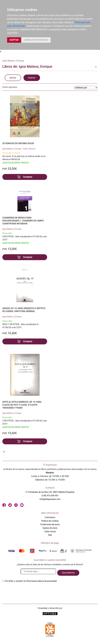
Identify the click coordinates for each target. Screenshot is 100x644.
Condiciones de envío (50, 524)
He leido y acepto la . (31, 581)
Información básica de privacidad (41, 581)
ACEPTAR (14, 40)
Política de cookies (50, 521)
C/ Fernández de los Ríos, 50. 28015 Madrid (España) (50, 492)
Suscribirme (68, 573)
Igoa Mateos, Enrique (12, 149)
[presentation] (25, 590)
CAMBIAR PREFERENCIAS (36, 40)
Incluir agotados (10, 87)
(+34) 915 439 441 (50, 496)
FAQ (50, 535)
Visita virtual (50, 532)
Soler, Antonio (29, 149)
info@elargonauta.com (50, 499)
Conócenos (50, 517)
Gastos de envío (50, 528)
